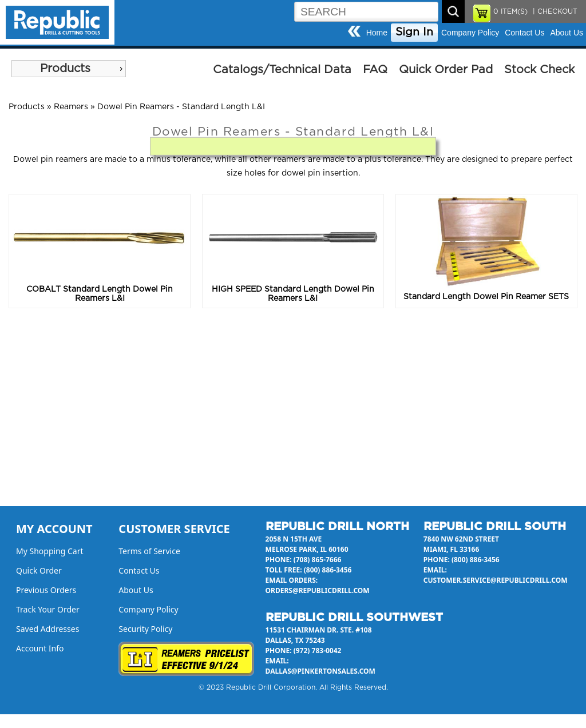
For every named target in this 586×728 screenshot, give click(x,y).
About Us (567, 33)
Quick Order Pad (446, 70)
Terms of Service (149, 551)
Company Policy (470, 33)
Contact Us (524, 33)
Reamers (71, 107)
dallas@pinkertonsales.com (320, 671)
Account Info (40, 648)
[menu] (69, 69)
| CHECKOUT (554, 11)
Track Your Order (48, 609)
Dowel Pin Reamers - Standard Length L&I (181, 107)
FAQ (375, 70)
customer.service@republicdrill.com (496, 580)
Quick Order (39, 570)
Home (377, 33)
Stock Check (539, 70)
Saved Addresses (47, 629)
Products (65, 69)
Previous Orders (46, 590)
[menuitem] (69, 69)
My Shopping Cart (50, 551)
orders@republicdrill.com (318, 590)
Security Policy (145, 629)
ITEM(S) (510, 11)
